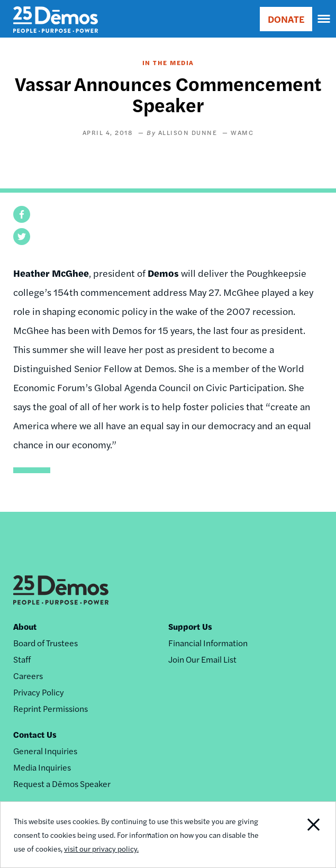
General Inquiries (45, 751)
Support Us (190, 626)
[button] (22, 214)
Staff (22, 659)
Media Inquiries (42, 767)
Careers (28, 676)
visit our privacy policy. (101, 848)
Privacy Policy (39, 692)
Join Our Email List (202, 659)
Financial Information (208, 643)
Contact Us (35, 734)
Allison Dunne (188, 132)
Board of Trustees (46, 643)
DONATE (286, 19)
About (25, 626)
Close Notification (302, 835)
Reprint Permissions (51, 708)
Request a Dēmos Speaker (62, 784)
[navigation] (324, 19)
